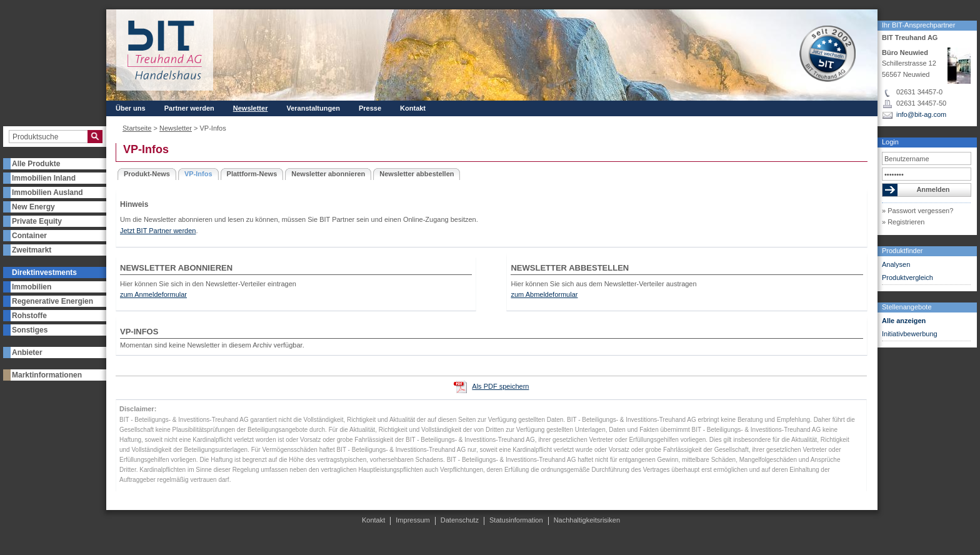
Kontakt (413, 108)
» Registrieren (903, 222)
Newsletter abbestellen (417, 174)
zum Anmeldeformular (153, 294)
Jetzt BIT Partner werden (158, 231)
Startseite (137, 128)
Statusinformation (516, 520)
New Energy (33, 207)
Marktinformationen (47, 375)
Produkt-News (147, 174)
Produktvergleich (907, 277)
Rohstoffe (29, 316)
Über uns (131, 108)
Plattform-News (252, 174)
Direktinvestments (44, 272)
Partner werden (189, 108)
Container (29, 236)
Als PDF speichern (500, 386)
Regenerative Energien (52, 301)
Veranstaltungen (313, 108)
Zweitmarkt (32, 250)
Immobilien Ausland (47, 192)
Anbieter (27, 352)
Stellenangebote (907, 307)
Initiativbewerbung (910, 334)
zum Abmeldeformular (544, 294)
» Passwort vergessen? (917, 211)
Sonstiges (30, 330)
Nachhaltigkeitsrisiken (587, 520)
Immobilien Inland (44, 178)
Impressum (412, 520)
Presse (370, 108)
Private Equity (37, 221)
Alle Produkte (36, 164)
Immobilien (32, 287)
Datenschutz (460, 520)
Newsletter (251, 108)
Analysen (896, 264)
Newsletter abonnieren (328, 174)
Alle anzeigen (904, 321)
